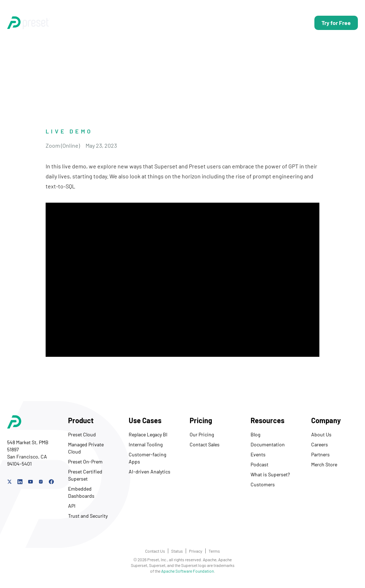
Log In (294, 23)
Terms (214, 551)
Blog (255, 434)
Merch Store (324, 464)
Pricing (178, 23)
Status (177, 551)
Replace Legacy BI (148, 434)
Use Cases (143, 23)
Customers (263, 484)
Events (258, 454)
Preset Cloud (82, 434)
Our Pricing (202, 434)
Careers (320, 444)
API (72, 506)
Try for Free (336, 23)
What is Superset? (270, 474)
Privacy (196, 551)
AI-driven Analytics (150, 472)
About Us (321, 434)
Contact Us (155, 551)
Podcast (259, 464)
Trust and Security (88, 516)
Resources (213, 23)
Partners (320, 454)
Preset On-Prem (85, 462)
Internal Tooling (146, 444)
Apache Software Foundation (187, 571)
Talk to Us (261, 23)
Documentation (268, 444)
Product (107, 23)
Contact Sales (205, 444)
